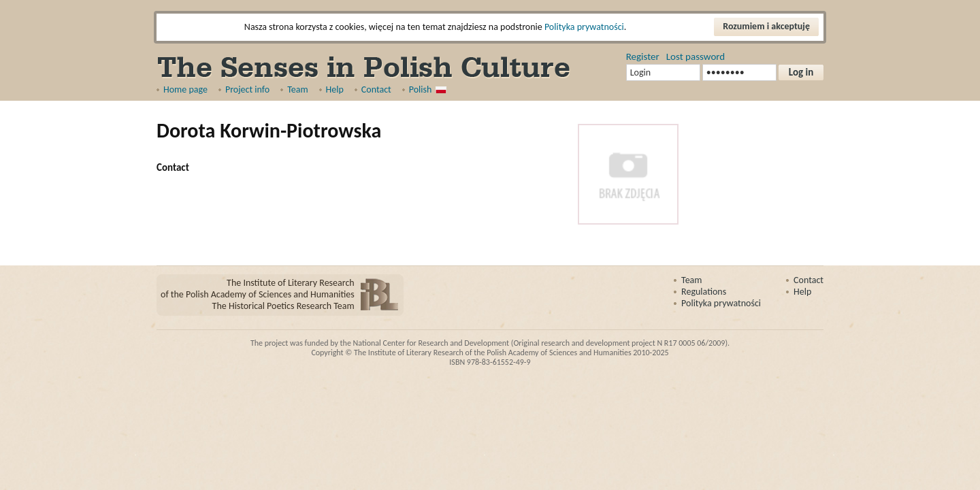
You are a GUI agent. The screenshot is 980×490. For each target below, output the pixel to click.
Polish (421, 89)
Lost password (696, 56)
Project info (247, 89)
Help (335, 89)
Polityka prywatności (584, 27)
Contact (376, 89)
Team (297, 89)
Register (643, 56)
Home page (185, 89)
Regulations (704, 292)
